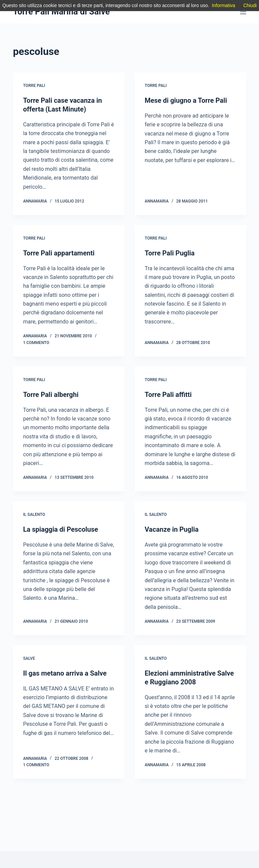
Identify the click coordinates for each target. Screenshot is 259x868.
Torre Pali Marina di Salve (61, 12)
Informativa (223, 5)
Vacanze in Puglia (172, 529)
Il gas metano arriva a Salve (65, 673)
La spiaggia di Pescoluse (60, 529)
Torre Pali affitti (168, 395)
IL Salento (34, 515)
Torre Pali (34, 86)
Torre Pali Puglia (170, 253)
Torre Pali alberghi (51, 395)
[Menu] (243, 12)
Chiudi (250, 5)
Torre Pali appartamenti (59, 253)
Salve (29, 658)
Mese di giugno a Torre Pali (186, 100)
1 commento (36, 343)
